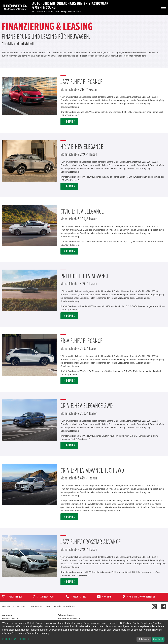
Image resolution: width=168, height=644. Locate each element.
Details (71, 122)
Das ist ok (158, 639)
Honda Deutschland (65, 607)
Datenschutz (35, 607)
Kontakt (6, 607)
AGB (48, 607)
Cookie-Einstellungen (16, 639)
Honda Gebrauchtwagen (69, 619)
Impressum (19, 607)
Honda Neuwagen (10, 619)
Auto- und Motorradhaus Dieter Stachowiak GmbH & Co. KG (70, 6)
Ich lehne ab (144, 639)
